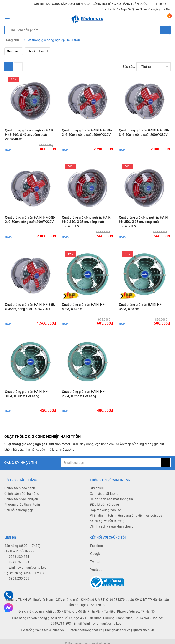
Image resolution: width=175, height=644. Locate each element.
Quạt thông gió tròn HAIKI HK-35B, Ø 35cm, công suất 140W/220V (30, 307)
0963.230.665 (19, 578)
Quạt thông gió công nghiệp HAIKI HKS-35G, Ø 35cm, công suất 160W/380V (87, 222)
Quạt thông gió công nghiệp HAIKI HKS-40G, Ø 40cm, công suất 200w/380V (30, 135)
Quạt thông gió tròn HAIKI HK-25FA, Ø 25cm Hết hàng (84, 394)
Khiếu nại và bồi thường (107, 521)
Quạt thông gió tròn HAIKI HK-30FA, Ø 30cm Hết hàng (27, 394)
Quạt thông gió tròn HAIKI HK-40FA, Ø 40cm (84, 307)
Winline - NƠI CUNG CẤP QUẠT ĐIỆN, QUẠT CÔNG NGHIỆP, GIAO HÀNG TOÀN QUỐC (91, 4)
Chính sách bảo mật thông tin (111, 499)
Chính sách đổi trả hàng (22, 494)
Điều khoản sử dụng (104, 505)
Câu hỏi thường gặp (19, 510)
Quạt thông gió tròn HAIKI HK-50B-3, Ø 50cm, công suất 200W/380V (144, 133)
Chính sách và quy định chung (112, 526)
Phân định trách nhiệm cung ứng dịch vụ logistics (126, 515)
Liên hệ (161, 4)
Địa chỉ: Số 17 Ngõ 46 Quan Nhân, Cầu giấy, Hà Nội (136, 9)
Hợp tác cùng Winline (105, 510)
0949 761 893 (19, 562)
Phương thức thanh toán (22, 505)
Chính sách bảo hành (20, 488)
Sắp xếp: (129, 67)
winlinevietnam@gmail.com (29, 568)
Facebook (97, 546)
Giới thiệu (97, 488)
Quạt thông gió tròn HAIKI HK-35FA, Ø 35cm (141, 307)
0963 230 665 (19, 557)
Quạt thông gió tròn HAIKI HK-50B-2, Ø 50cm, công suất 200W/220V (30, 220)
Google (95, 554)
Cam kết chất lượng (104, 494)
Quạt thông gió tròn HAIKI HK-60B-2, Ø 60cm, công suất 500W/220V (87, 133)
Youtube (96, 570)
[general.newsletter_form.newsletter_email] (111, 463)
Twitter (95, 562)
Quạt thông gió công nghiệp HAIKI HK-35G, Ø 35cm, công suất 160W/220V (144, 222)
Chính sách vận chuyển (21, 499)
